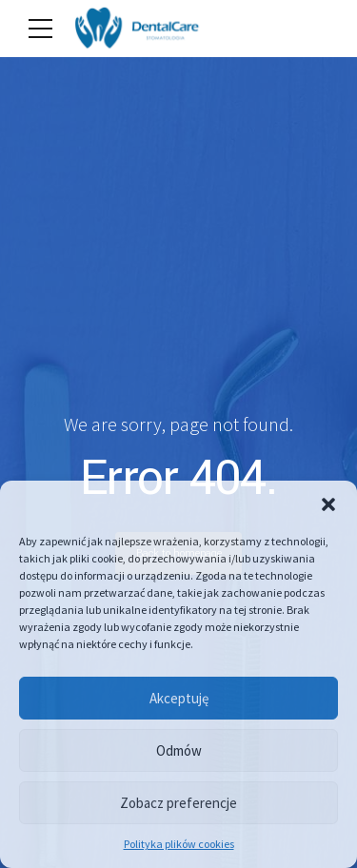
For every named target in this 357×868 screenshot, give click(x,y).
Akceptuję (179, 698)
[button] (328, 504)
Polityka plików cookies (179, 844)
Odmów (179, 750)
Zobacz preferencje (178, 803)
